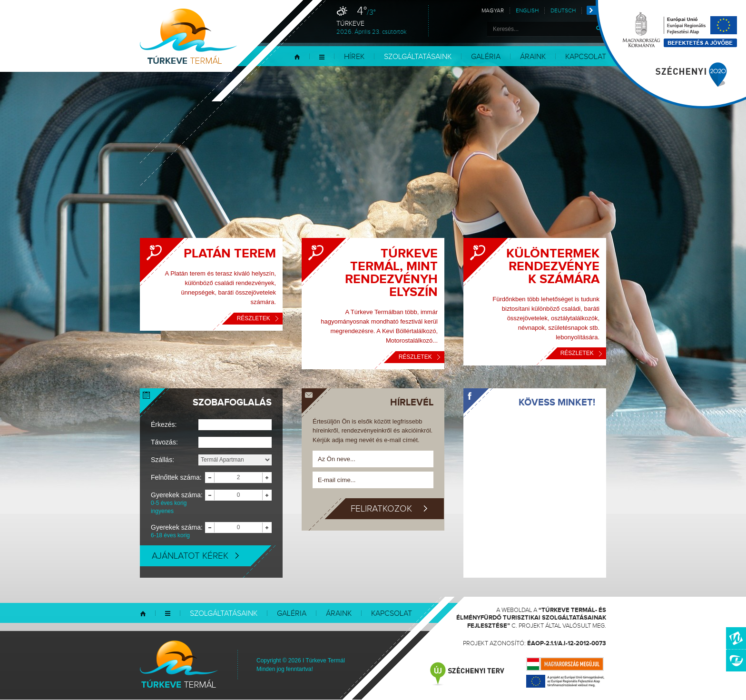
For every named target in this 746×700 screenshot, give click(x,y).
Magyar (493, 11)
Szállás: (162, 460)
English (527, 11)
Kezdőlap (297, 57)
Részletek (258, 318)
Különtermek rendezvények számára (553, 266)
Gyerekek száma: (178, 503)
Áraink (533, 57)
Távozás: (164, 442)
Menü (322, 57)
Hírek (354, 57)
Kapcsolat (586, 57)
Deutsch (563, 11)
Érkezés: (164, 424)
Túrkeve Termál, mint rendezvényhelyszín (391, 273)
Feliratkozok (389, 509)
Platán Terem (230, 254)
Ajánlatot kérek (195, 556)
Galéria (486, 57)
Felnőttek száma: (176, 477)
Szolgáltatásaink (418, 57)
